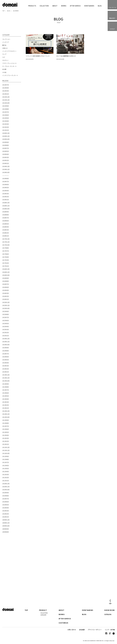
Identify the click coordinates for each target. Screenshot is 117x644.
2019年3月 (6, 194)
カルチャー (6, 60)
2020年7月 (6, 148)
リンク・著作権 (110, 630)
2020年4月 (6, 154)
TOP (3, 11)
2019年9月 (16, 11)
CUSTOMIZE (63, 623)
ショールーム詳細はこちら (37, 579)
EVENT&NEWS (89, 6)
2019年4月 (6, 191)
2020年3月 (6, 157)
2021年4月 (6, 121)
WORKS (64, 6)
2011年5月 (6, 469)
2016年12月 (6, 269)
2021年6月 (6, 115)
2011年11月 (6, 450)
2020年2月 (6, 160)
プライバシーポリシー (95, 630)
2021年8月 (6, 109)
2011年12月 (6, 447)
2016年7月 (6, 284)
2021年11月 (6, 100)
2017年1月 (6, 266)
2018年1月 (6, 236)
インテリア (6, 42)
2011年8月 (6, 459)
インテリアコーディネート (10, 75)
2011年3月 (6, 475)
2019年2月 (6, 197)
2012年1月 (6, 444)
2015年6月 (6, 320)
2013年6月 (6, 393)
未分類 (4, 69)
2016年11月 (6, 272)
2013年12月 (6, 375)
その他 (4, 72)
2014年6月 (6, 357)
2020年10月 (6, 139)
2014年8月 (6, 351)
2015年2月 (6, 333)
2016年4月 (6, 290)
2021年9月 (6, 106)
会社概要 (82, 630)
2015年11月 (6, 305)
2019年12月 (6, 166)
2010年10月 (6, 490)
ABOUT (55, 6)
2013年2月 (6, 405)
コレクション (6, 39)
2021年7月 (6, 112)
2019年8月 (6, 179)
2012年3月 (6, 438)
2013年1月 (6, 408)
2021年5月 (6, 118)
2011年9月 (6, 456)
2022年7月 (6, 85)
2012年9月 (6, 420)
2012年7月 (6, 426)
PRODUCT (43, 610)
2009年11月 (6, 523)
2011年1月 (6, 481)
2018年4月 (6, 227)
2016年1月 (6, 299)
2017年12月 (6, 239)
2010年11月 (6, 487)
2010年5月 (6, 505)
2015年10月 (6, 308)
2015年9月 (6, 311)
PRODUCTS (32, 6)
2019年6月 (6, 185)
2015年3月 (6, 330)
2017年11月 (6, 242)
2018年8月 (6, 215)
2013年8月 (6, 387)
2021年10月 (6, 103)
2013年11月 (6, 378)
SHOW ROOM (109, 610)
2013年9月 (6, 384)
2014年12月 (6, 339)
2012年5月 (6, 432)
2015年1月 (6, 336)
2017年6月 (6, 254)
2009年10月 (6, 526)
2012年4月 (6, 435)
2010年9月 (6, 493)
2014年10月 (6, 345)
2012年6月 (6, 429)
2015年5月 (6, 324)
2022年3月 (6, 91)
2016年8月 (6, 281)
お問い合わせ (72, 630)
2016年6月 (6, 287)
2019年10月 (6, 172)
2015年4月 (6, 327)
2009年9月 (6, 529)
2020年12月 (6, 133)
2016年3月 (6, 293)
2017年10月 (6, 245)
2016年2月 (6, 296)
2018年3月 (6, 230)
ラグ (4, 57)
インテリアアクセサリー (10, 51)
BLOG (100, 6)
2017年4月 (6, 257)
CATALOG (108, 614)
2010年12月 (6, 484)
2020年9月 (6, 142)
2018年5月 (6, 224)
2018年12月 (6, 203)
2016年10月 (6, 275)
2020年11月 (6, 136)
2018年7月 (6, 218)
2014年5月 (6, 360)
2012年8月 (6, 423)
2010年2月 (6, 514)
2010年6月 (6, 502)
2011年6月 (6, 465)
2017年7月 (6, 251)
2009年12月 (6, 520)
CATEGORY (43, 615)
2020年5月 (6, 151)
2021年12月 (6, 97)
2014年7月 (6, 354)
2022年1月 (6, 94)
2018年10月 (6, 209)
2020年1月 (6, 163)
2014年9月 (6, 348)
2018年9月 (6, 212)
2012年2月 (6, 441)
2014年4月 (6, 363)
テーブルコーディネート (9, 66)
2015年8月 (6, 314)
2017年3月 (6, 260)
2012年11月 (6, 414)
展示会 (4, 45)
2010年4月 (6, 508)
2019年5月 (6, 188)
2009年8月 (6, 532)
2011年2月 (6, 478)
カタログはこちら (80, 579)
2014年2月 (6, 369)
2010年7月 (6, 499)
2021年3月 (6, 124)
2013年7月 (6, 390)
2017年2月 (6, 263)
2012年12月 (6, 411)
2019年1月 (6, 200)
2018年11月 (6, 206)
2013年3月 (6, 402)
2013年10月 (6, 381)
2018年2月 (6, 233)
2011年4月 (6, 472)
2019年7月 (6, 182)
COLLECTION (44, 6)
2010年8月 (6, 496)
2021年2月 (6, 127)
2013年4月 (6, 399)
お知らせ (5, 48)
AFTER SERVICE (75, 6)
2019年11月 (6, 169)
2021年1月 (6, 130)
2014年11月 (6, 342)
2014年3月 (6, 366)
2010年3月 (6, 511)
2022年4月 (6, 88)
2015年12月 (6, 302)
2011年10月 (6, 453)
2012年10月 (6, 417)
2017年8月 (6, 248)
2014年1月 (6, 372)
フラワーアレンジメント (10, 63)
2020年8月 (6, 145)
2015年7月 (6, 317)
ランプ (4, 54)
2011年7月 (6, 462)
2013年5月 (6, 396)
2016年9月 (6, 278)
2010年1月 (6, 517)
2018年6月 (6, 221)
